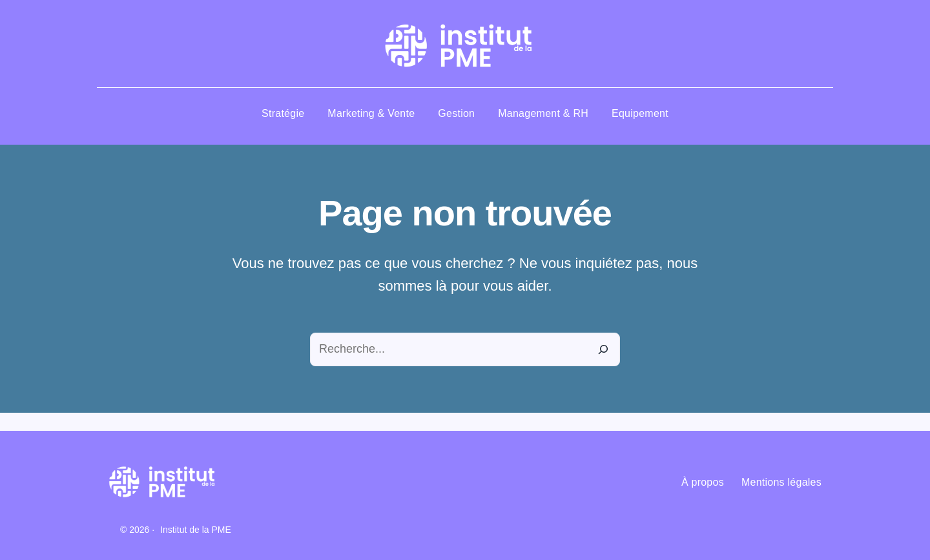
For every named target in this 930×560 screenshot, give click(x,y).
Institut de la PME (196, 530)
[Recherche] (603, 349)
